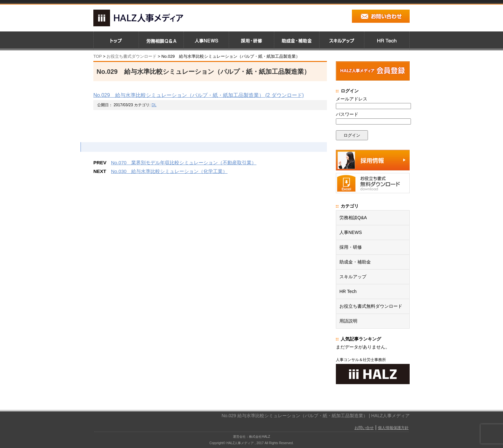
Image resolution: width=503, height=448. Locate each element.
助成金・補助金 (355, 262)
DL (154, 105)
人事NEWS (351, 232)
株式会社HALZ (260, 437)
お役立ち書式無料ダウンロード (371, 306)
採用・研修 (351, 247)
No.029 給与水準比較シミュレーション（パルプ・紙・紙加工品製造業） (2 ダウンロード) (199, 95)
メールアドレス (352, 99)
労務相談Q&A (353, 218)
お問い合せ (364, 428)
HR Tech (348, 291)
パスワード (347, 114)
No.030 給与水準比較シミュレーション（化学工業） (169, 171)
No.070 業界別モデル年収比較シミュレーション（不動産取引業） (184, 163)
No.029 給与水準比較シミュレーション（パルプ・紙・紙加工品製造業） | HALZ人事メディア (316, 416)
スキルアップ (353, 277)
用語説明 (348, 321)
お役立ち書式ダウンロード (131, 56)
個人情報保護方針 (393, 428)
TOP (98, 56)
